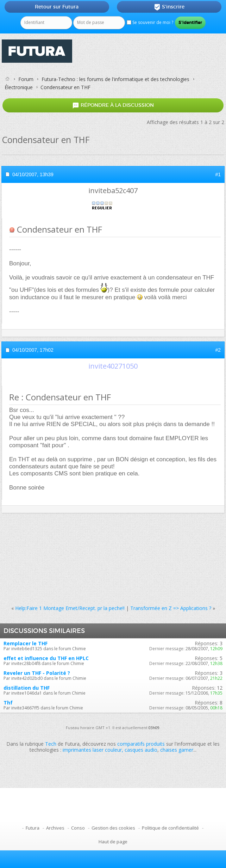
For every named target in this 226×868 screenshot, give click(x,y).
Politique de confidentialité (170, 828)
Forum (26, 79)
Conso (78, 828)
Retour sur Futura (57, 7)
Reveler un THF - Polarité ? (37, 673)
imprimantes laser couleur (92, 750)
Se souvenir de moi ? (150, 22)
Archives (55, 828)
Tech (51, 744)
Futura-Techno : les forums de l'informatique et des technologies (115, 79)
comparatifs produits (141, 744)
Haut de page (113, 842)
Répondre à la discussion (113, 106)
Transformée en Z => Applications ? (171, 608)
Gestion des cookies (113, 828)
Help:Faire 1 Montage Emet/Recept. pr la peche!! (70, 608)
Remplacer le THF (26, 643)
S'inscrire (169, 7)
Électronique (19, 87)
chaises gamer (177, 750)
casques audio (141, 750)
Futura (33, 828)
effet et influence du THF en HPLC (46, 658)
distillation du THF (27, 688)
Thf (8, 703)
